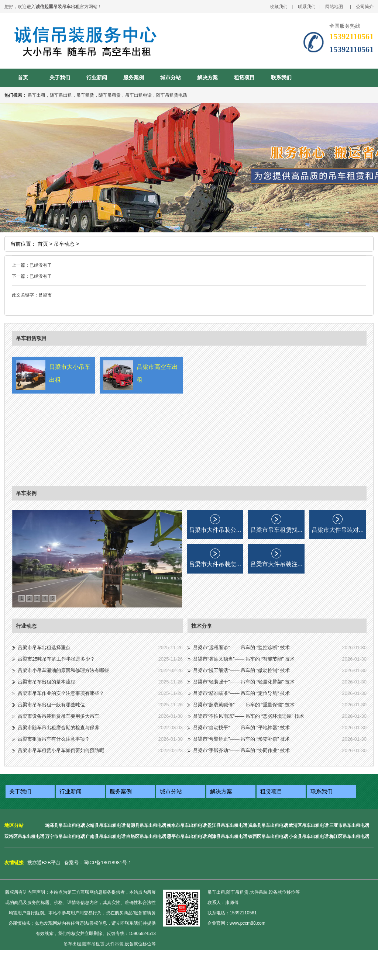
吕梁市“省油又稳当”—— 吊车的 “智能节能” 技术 (244, 659)
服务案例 (134, 78)
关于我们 (60, 78)
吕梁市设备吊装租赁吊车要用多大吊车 (59, 716)
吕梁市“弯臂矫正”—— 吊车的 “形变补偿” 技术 (241, 739)
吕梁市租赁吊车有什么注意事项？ (54, 739)
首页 (23, 78)
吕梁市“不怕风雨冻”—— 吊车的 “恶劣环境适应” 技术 (249, 716)
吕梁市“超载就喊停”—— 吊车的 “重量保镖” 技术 (244, 705)
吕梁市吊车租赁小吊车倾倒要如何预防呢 (61, 750)
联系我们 (307, 7)
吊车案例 (26, 493)
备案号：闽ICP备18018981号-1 (98, 863)
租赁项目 (244, 78)
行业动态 (26, 626)
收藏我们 (279, 7)
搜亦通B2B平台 (44, 863)
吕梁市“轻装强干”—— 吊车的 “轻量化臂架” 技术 (244, 682)
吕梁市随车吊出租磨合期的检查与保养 (59, 728)
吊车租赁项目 (31, 338)
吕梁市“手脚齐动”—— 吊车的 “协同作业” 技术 (241, 750)
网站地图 (334, 7)
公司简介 (365, 7)
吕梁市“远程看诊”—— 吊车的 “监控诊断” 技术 (241, 647)
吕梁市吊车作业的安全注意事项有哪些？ (61, 693)
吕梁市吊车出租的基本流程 (47, 682)
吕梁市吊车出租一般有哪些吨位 (51, 705)
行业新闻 (97, 78)
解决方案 (207, 78)
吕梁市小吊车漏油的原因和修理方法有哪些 (63, 670)
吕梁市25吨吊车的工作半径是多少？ (56, 659)
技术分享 (202, 626)
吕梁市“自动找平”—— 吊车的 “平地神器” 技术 (241, 728)
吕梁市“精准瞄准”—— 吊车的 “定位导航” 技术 (241, 693)
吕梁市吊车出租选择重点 (44, 647)
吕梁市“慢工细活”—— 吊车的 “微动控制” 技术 (241, 670)
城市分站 (171, 78)
